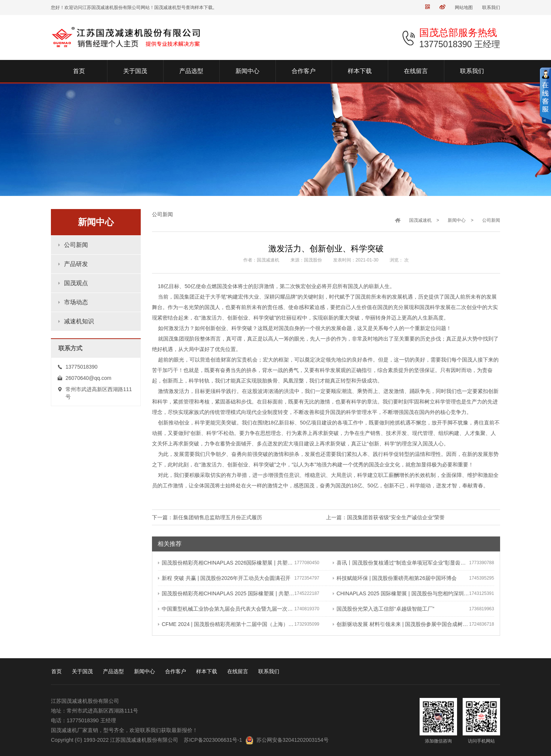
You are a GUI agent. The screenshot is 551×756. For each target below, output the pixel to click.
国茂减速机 (420, 220)
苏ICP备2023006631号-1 (213, 740)
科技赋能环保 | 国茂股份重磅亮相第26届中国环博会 (395, 578)
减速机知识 (79, 321)
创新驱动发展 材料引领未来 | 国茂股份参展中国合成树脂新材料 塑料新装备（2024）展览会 (401, 624)
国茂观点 (76, 283)
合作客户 (176, 671)
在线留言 (238, 671)
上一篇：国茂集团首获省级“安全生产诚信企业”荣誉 (385, 517)
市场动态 (76, 302)
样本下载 (207, 671)
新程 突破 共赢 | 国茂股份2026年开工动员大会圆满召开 (224, 578)
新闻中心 (457, 220)
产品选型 (113, 671)
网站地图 (464, 7)
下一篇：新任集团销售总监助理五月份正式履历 (207, 517)
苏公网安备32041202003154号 (293, 740)
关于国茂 (82, 671)
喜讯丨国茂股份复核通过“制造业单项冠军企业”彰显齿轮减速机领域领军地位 (401, 563)
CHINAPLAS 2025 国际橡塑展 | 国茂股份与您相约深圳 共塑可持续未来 (401, 593)
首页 (57, 671)
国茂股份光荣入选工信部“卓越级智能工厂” (383, 609)
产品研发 (76, 264)
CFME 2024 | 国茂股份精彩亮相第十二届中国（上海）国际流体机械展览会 (226, 624)
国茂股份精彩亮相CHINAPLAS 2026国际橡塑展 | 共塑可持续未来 (226, 563)
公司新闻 (76, 245)
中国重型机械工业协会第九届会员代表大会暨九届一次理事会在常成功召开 (226, 609)
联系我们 (491, 7)
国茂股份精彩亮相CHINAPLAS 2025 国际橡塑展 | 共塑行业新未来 (226, 593)
